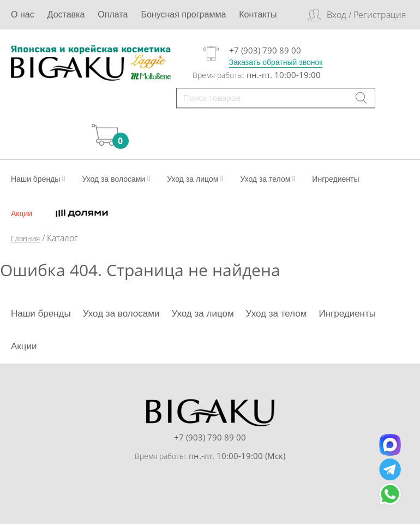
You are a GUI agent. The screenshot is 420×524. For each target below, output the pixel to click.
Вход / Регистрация (366, 15)
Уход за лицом (195, 179)
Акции (22, 213)
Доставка (66, 14)
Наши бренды (38, 179)
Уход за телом (268, 179)
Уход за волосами (116, 179)
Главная (25, 238)
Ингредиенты (335, 179)
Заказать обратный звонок (276, 62)
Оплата (113, 14)
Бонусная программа (183, 14)
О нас (23, 14)
